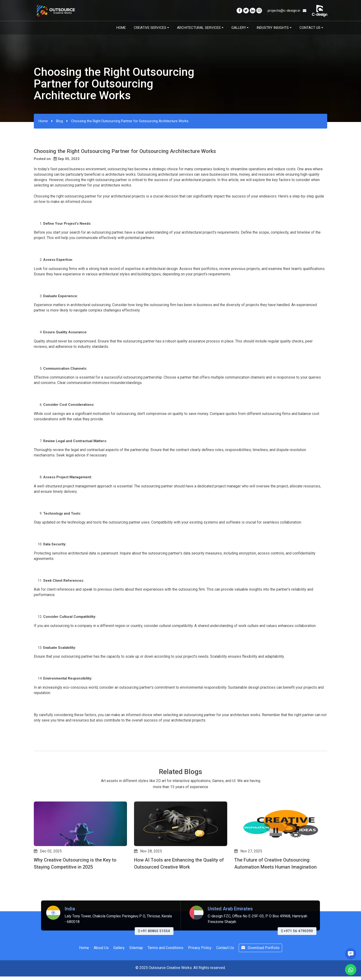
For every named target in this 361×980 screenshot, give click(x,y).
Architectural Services (199, 28)
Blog (60, 121)
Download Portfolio (260, 948)
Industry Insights (273, 28)
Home (121, 28)
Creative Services (150, 28)
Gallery (239, 28)
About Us (101, 948)
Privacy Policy (200, 948)
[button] (36, 889)
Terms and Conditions (165, 948)
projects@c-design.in (287, 11)
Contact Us (310, 28)
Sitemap (136, 948)
